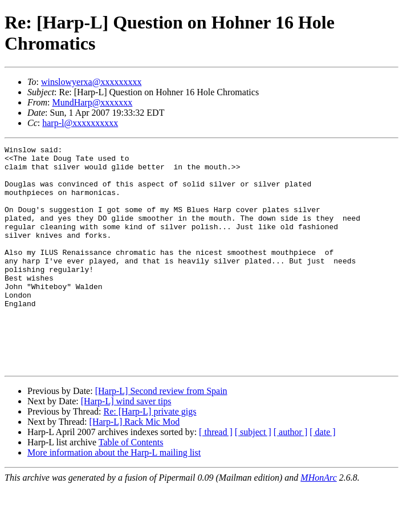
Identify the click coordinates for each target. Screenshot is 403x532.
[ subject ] (253, 476)
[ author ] (291, 476)
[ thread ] (216, 476)
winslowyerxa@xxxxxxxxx (91, 82)
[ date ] (322, 476)
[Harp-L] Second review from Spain (161, 435)
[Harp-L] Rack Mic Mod (135, 466)
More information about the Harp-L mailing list (114, 497)
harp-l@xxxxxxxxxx (80, 123)
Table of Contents (131, 487)
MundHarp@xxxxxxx (92, 102)
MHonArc (318, 522)
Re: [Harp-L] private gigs (150, 456)
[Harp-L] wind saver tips (126, 446)
